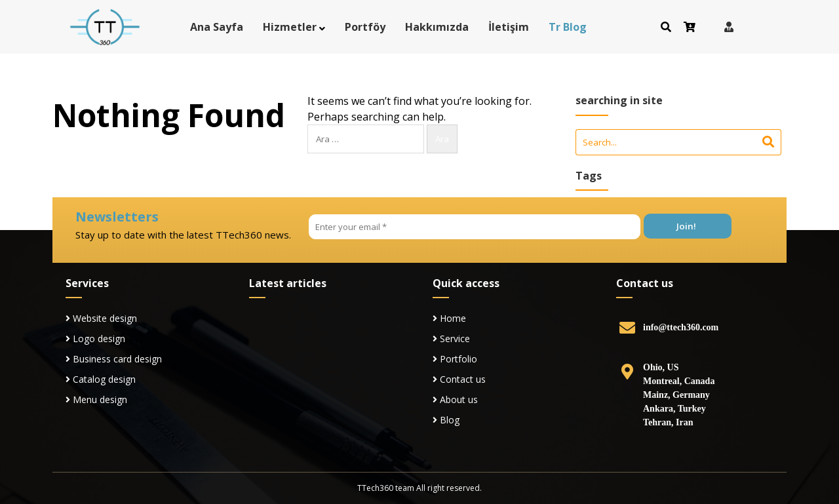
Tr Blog (568, 27)
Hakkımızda (437, 27)
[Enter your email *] (475, 227)
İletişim (509, 27)
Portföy (365, 27)
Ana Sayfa (217, 27)
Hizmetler (290, 27)
